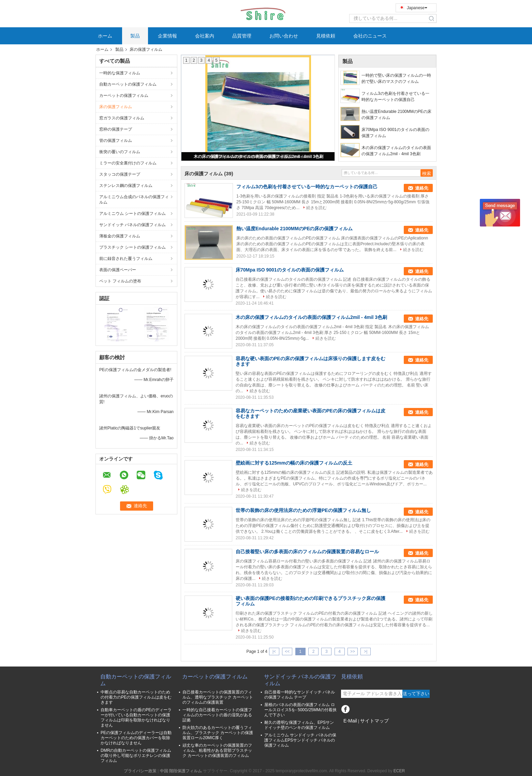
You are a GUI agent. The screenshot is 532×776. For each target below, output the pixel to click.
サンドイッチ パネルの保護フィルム (132, 225)
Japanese (417, 8)
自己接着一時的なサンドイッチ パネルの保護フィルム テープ (300, 695)
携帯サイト (353, 729)
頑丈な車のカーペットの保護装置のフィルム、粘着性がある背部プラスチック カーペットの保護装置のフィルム (217, 750)
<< (287, 651)
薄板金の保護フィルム (120, 236)
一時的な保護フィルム (120, 73)
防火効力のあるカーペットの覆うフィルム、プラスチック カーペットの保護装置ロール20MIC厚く (218, 733)
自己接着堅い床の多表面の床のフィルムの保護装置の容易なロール (307, 552)
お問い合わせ (284, 36)
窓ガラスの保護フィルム (122, 118)
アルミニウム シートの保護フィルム (132, 214)
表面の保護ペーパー (118, 270)
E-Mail (350, 721)
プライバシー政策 (140, 771)
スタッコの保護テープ (120, 174)
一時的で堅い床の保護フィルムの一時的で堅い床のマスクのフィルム (396, 78)
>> (353, 651)
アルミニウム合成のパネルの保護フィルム (134, 200)
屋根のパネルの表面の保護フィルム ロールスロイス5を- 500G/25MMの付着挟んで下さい (300, 710)
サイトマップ (374, 721)
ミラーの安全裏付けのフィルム (128, 163)
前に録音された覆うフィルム (126, 259)
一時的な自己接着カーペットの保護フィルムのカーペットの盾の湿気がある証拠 (217, 715)
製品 (135, 36)
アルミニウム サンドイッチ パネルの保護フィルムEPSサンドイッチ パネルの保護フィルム (300, 740)
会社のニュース (370, 36)
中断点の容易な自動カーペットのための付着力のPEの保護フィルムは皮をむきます (136, 697)
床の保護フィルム (116, 107)
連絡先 (422, 188)
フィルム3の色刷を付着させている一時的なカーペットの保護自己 (395, 97)
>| (366, 651)
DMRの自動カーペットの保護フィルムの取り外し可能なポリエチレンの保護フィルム (136, 756)
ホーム (105, 36)
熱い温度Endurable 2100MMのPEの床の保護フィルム (396, 115)
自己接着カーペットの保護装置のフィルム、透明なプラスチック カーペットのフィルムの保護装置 (218, 697)
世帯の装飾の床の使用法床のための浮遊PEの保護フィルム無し (303, 510)
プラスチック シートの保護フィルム (132, 247)
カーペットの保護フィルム (124, 96)
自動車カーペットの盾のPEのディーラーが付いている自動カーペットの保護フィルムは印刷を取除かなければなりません (136, 718)
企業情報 (167, 36)
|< (274, 651)
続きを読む (316, 208)
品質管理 (242, 36)
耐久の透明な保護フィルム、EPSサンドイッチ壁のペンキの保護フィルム (299, 725)
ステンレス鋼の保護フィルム (126, 186)
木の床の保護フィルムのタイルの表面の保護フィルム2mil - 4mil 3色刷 (259, 157)
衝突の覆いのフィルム (120, 152)
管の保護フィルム (116, 141)
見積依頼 (326, 36)
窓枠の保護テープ (116, 129)
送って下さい (416, 694)
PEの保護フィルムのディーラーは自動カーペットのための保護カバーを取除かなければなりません (136, 738)
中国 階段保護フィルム (181, 771)
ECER (399, 771)
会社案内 (205, 36)
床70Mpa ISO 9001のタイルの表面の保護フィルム (395, 133)
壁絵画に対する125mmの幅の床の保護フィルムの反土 (294, 463)
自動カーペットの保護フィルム (128, 84)
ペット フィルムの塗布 (120, 281)
